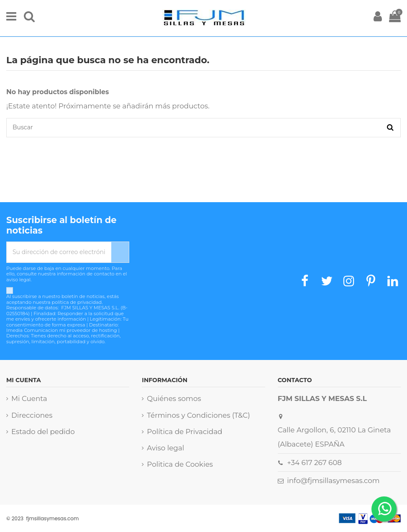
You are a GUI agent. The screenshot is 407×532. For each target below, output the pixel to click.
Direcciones (32, 415)
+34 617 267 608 (314, 463)
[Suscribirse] (120, 252)
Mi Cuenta (29, 398)
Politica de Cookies (180, 464)
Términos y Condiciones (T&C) (198, 415)
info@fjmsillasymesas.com (333, 481)
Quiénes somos (174, 398)
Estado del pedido (43, 432)
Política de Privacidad (184, 432)
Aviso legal (165, 448)
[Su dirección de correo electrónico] (59, 252)
